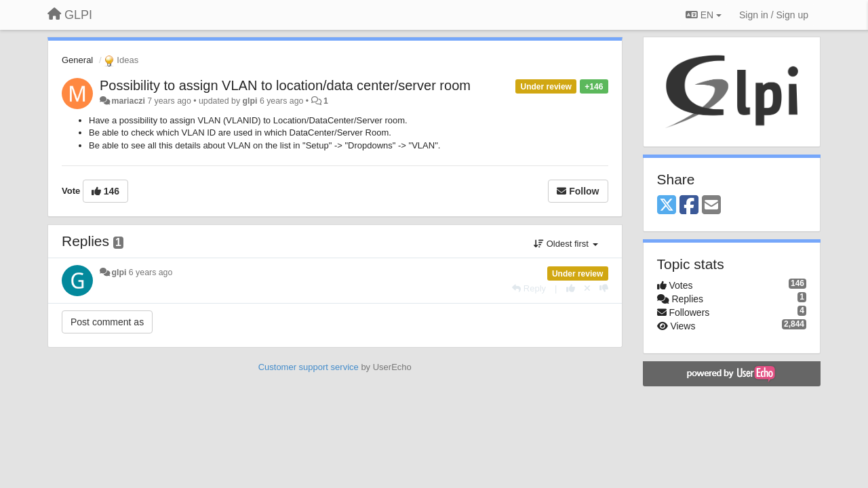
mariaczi (128, 101)
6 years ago (151, 272)
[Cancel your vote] (587, 288)
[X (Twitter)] (667, 206)
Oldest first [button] (566, 244)
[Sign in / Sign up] (774, 15)
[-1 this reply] (604, 288)
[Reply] (529, 288)
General (77, 60)
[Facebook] (689, 206)
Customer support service (309, 367)
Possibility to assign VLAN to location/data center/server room (285, 85)
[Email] (711, 206)
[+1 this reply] (571, 288)
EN (704, 15)
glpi (250, 101)
